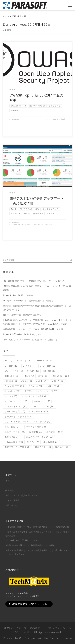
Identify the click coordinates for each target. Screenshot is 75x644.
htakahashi (16, 119)
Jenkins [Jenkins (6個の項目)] (11, 381)
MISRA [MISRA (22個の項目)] (58, 381)
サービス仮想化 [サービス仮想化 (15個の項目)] (15, 411)
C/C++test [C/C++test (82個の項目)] (48, 366)
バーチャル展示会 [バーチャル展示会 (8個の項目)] (37, 427)
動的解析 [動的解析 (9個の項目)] (36, 432)
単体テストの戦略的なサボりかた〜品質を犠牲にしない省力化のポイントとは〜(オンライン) (37, 308)
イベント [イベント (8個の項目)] (11, 396)
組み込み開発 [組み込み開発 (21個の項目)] (14, 442)
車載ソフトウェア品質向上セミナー (21, 495)
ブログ (8, 485)
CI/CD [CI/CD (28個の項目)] (33, 371)
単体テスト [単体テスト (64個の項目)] (55, 432)
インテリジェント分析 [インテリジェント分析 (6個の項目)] (35, 396)
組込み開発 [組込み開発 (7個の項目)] (51, 442)
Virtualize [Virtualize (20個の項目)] (12, 391)
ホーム (8, 480)
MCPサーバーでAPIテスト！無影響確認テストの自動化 (28, 301)
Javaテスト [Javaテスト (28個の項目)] (61, 376)
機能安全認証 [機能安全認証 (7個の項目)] (13, 437)
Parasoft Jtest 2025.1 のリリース (19, 295)
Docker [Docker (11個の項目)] (50, 371)
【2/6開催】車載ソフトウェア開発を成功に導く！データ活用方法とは (35, 281)
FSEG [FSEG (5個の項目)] (29, 376)
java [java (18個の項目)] (43, 376)
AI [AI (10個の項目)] (8, 361)
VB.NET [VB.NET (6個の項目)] (54, 386)
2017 (14, 16)
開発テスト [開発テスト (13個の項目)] (43, 447)
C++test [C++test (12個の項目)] (12, 366)
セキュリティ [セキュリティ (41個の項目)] (39, 411)
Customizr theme (61, 638)
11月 (20, 16)
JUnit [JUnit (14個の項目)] (42, 381)
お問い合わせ (11, 505)
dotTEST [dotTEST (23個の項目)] (12, 376)
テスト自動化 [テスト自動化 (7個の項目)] (13, 427)
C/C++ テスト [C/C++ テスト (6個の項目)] (14, 371)
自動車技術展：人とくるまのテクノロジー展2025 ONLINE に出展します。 (37, 329)
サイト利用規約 (12, 500)
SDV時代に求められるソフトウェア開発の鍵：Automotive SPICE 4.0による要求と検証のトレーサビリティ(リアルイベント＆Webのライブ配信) (37, 322)
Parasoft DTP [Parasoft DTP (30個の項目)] (15, 386)
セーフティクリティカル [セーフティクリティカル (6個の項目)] (19, 417)
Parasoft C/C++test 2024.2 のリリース (22, 334)
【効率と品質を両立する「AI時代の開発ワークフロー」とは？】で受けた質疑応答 (37, 288)
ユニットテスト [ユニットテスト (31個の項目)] (15, 432)
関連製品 (9, 490)
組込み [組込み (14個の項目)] (33, 442)
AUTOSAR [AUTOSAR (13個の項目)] (45, 361)
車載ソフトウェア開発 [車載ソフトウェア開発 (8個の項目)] (18, 447)
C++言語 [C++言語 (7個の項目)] (29, 366)
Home (6, 16)
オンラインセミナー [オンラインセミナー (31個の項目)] (17, 401)
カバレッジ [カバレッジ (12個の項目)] (42, 401)
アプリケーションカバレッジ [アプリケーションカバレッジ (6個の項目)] (41, 391)
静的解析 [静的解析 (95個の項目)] (62, 447)
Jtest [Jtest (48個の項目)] (27, 381)
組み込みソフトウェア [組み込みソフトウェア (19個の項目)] (40, 437)
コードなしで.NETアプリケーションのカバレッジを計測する (30, 340)
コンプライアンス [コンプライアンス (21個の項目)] (16, 406)
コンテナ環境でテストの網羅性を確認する (22, 315)
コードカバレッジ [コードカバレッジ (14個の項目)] (43, 406)
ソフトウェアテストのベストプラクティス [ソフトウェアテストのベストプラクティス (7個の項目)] (27, 422)
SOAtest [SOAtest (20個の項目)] (36, 386)
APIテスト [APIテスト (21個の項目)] (24, 361)
